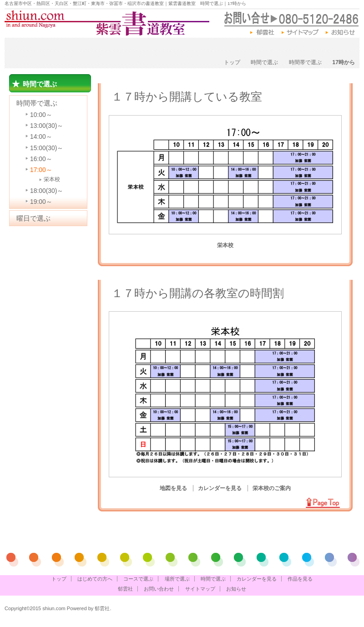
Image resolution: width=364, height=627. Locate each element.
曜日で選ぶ (33, 218)
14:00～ (41, 137)
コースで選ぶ (101, 47)
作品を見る (334, 47)
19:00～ (41, 202)
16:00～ (41, 159)
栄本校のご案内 (272, 488)
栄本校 (52, 179)
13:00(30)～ (47, 126)
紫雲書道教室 (107, 23)
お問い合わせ (159, 589)
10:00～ (41, 115)
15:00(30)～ (47, 148)
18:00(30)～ (47, 191)
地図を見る (174, 488)
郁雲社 (263, 33)
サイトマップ (300, 33)
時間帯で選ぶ (305, 62)
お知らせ (342, 33)
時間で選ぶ (207, 47)
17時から (344, 62)
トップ (232, 62)
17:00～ (41, 170)
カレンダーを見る (270, 47)
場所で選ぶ (156, 47)
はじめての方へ (38, 47)
